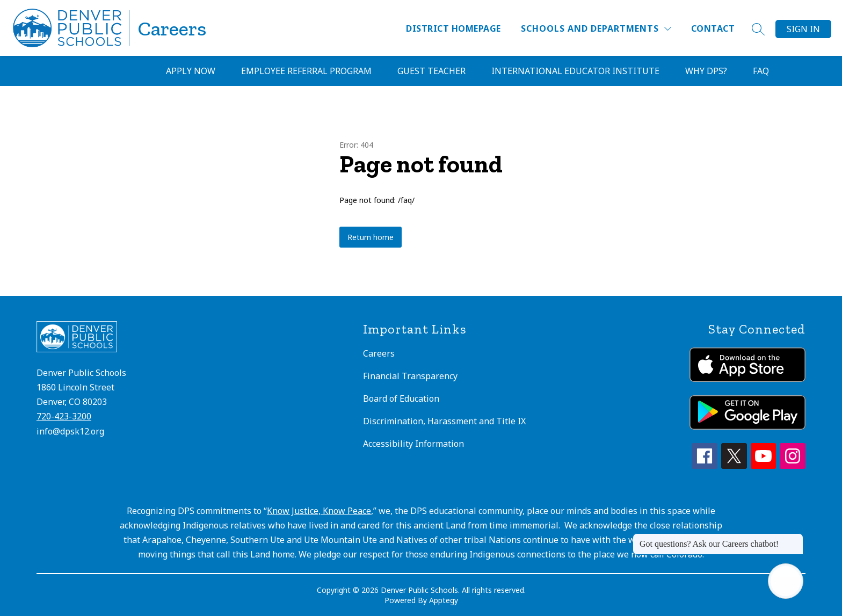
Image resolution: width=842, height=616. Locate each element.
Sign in (803, 29)
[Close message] (795, 539)
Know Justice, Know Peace (319, 511)
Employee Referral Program (306, 71)
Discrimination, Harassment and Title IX (444, 421)
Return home (371, 237)
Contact (713, 28)
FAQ (761, 71)
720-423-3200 (64, 416)
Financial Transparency (410, 376)
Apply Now (191, 71)
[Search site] (758, 29)
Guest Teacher (431, 71)
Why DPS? (706, 71)
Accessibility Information (413, 444)
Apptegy (444, 600)
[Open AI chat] (786, 581)
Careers (379, 353)
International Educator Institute (575, 71)
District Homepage (453, 28)
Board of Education (401, 398)
